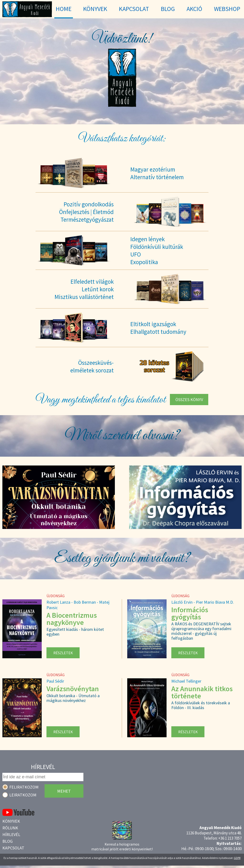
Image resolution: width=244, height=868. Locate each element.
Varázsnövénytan (73, 689)
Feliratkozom (24, 787)
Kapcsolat (13, 848)
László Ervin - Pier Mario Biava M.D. (203, 602)
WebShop (227, 9)
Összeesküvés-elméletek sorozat (92, 366)
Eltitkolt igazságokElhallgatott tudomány (158, 328)
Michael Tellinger (186, 681)
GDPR (237, 858)
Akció (194, 9)
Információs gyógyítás (190, 613)
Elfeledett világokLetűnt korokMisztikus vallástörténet (84, 289)
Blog (8, 841)
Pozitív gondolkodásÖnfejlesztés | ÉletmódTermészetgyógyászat (86, 212)
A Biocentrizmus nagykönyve (72, 619)
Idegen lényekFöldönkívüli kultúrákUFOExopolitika (157, 251)
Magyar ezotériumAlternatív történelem (157, 173)
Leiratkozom (23, 795)
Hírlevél (11, 834)
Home (64, 9)
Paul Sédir (55, 681)
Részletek (63, 653)
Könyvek (11, 821)
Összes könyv (189, 400)
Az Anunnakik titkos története (202, 692)
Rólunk (10, 828)
